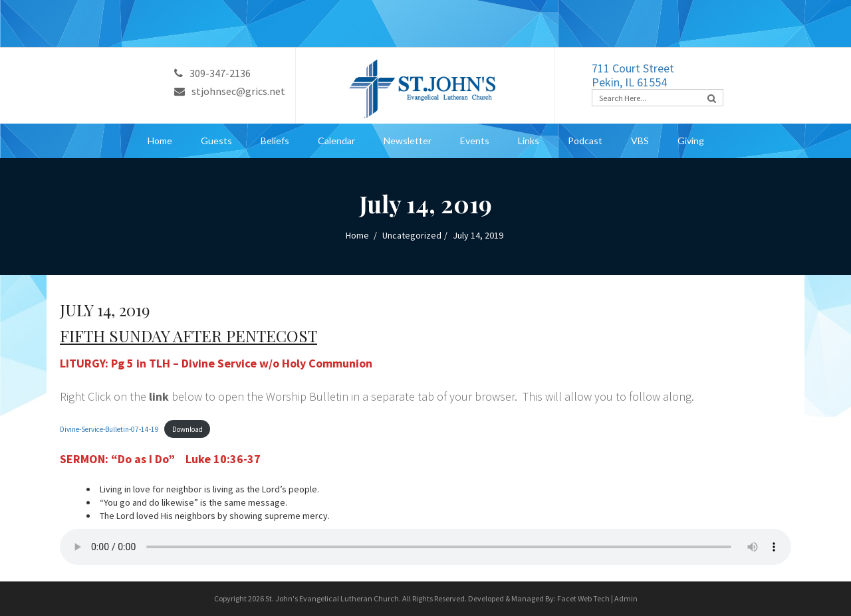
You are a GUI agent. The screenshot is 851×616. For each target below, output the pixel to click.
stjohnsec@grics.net (230, 91)
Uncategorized (412, 235)
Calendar (336, 141)
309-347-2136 (212, 73)
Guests (216, 141)
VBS (640, 141)
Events (475, 141)
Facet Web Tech (583, 598)
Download (187, 429)
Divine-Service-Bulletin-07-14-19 (109, 429)
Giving (691, 141)
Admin (626, 598)
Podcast (585, 141)
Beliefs (275, 141)
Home (160, 141)
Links (529, 141)
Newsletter (408, 141)
